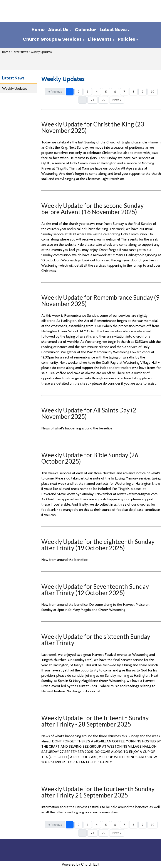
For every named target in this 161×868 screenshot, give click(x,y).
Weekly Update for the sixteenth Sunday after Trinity (96, 640)
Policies (127, 39)
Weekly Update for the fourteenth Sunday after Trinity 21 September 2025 (98, 792)
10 (153, 92)
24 (92, 100)
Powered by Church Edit (81, 864)
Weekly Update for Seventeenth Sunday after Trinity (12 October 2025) (95, 590)
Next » (117, 100)
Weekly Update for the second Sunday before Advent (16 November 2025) (92, 209)
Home (38, 30)
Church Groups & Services (52, 39)
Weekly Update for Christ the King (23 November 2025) (93, 127)
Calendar (86, 30)
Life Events (100, 39)
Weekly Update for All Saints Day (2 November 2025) (89, 413)
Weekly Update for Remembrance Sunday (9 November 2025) (100, 300)
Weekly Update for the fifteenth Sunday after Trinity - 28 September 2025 (95, 721)
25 (103, 100)
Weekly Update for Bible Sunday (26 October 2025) (90, 458)
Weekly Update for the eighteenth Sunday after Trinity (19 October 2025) (98, 545)
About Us (58, 30)
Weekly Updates (41, 52)
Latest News (113, 30)
